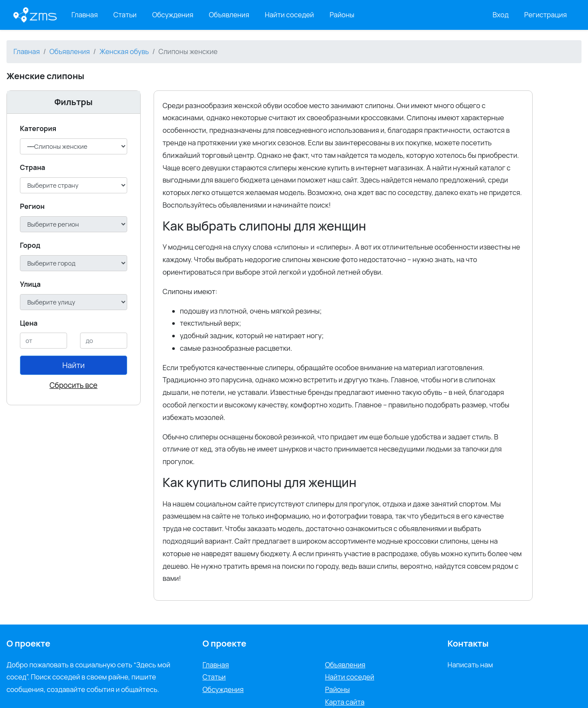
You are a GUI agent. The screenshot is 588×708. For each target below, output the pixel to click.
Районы (342, 15)
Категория (38, 128)
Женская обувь (124, 51)
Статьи (125, 15)
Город (30, 245)
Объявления (229, 15)
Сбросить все (73, 385)
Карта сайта (345, 702)
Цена (29, 323)
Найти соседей (289, 15)
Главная (85, 15)
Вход (501, 15)
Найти (74, 365)
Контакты (468, 643)
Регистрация (546, 15)
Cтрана (33, 167)
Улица (30, 284)
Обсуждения (173, 15)
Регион (32, 206)
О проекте (224, 643)
